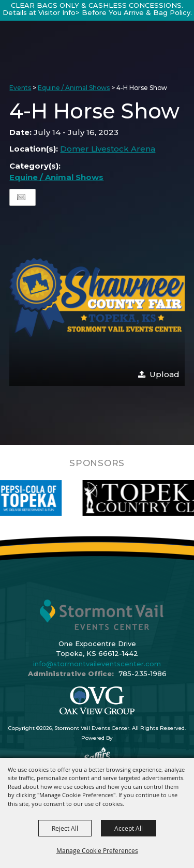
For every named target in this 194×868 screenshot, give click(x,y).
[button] (97, 298)
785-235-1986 (143, 674)
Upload (165, 374)
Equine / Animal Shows (74, 88)
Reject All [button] (65, 828)
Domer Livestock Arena (108, 149)
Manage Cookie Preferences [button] (97, 850)
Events (20, 88)
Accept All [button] (129, 828)
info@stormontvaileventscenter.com (97, 664)
